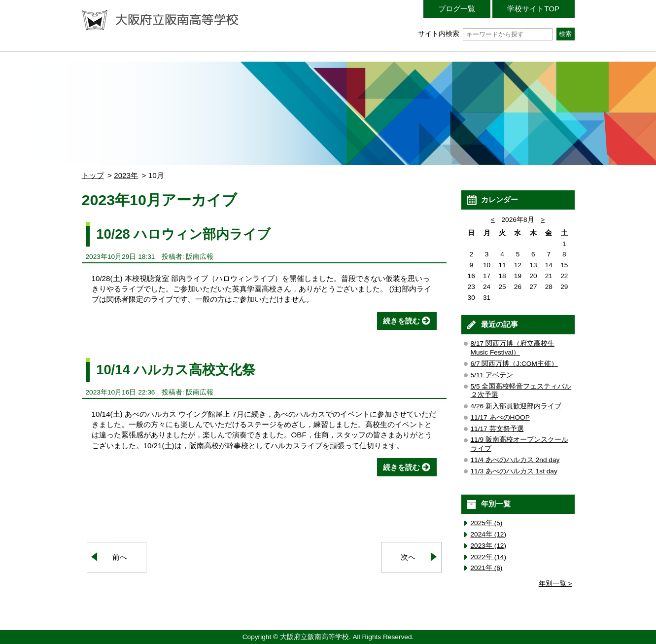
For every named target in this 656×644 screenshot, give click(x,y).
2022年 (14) (489, 557)
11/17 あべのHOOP (500, 417)
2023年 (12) (489, 546)
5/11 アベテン (492, 375)
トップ (93, 175)
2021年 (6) (487, 568)
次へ (408, 557)
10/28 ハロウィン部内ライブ (183, 234)
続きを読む (401, 321)
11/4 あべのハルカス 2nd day (515, 460)
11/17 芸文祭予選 (497, 429)
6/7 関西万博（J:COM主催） (514, 364)
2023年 (126, 175)
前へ (120, 557)
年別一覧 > (555, 584)
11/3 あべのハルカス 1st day (514, 471)
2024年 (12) (489, 534)
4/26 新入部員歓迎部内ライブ (516, 406)
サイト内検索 (485, 34)
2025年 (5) (487, 523)
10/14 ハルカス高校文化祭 (176, 370)
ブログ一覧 (457, 9)
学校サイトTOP (533, 9)
